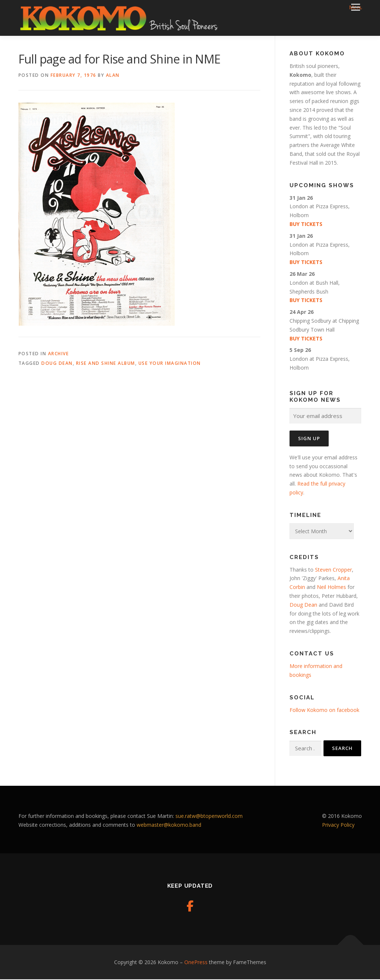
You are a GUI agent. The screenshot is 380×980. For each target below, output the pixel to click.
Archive (59, 354)
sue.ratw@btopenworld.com (209, 817)
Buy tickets (306, 225)
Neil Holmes (331, 588)
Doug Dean (57, 364)
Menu (355, 7)
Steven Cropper (333, 570)
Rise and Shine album (106, 364)
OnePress (196, 962)
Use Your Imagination (170, 364)
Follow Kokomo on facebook (324, 710)
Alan (113, 76)
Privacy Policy (338, 825)
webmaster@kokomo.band (169, 825)
